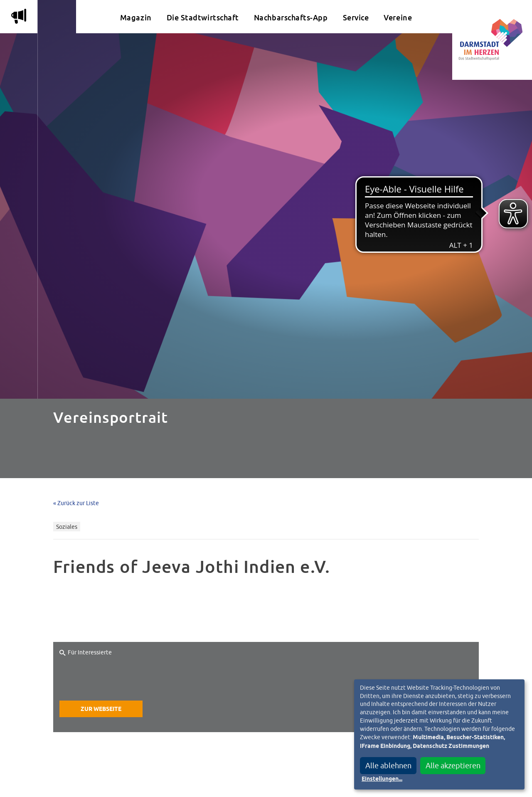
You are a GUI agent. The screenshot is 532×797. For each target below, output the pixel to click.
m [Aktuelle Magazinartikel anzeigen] (19, 16)
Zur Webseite (101, 709)
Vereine (398, 18)
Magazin (136, 18)
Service (356, 18)
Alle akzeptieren (453, 766)
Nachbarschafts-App (291, 18)
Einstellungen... (382, 779)
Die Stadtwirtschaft (203, 18)
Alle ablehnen (388, 766)
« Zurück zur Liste (76, 503)
